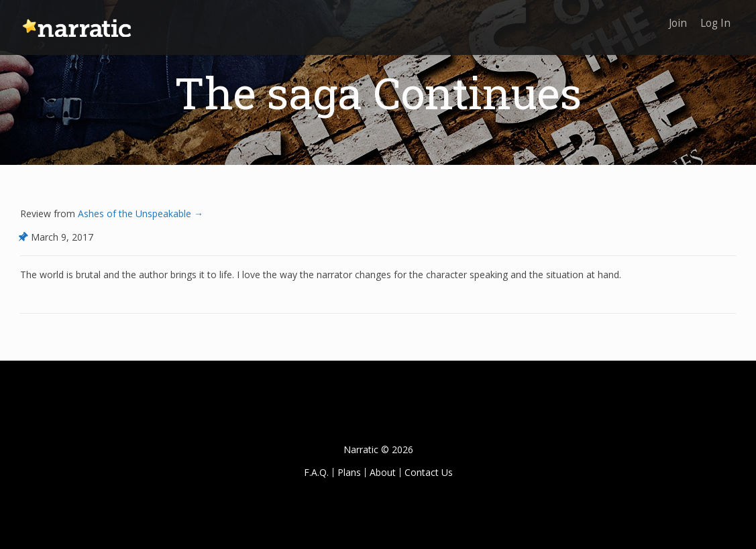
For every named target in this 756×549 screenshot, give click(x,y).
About (383, 472)
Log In (714, 18)
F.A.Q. (316, 472)
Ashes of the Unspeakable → (139, 213)
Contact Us (429, 472)
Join (674, 18)
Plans (349, 472)
